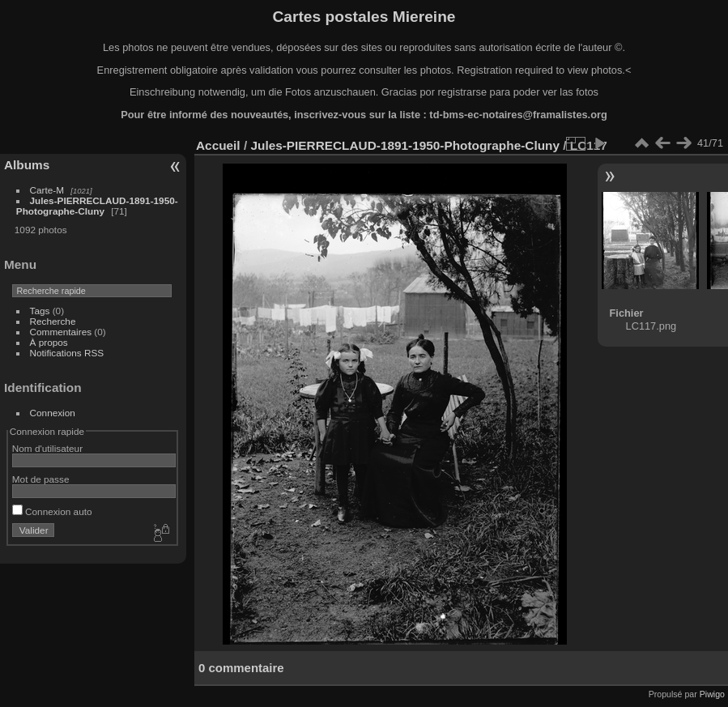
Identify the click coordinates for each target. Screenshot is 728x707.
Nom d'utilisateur (47, 448)
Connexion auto (52, 511)
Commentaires (61, 332)
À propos (49, 342)
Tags (40, 311)
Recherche (53, 321)
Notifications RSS (67, 353)
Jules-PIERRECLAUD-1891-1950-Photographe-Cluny (97, 206)
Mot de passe (41, 479)
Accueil (218, 145)
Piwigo (712, 694)
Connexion (53, 413)
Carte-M (47, 190)
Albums (27, 165)
